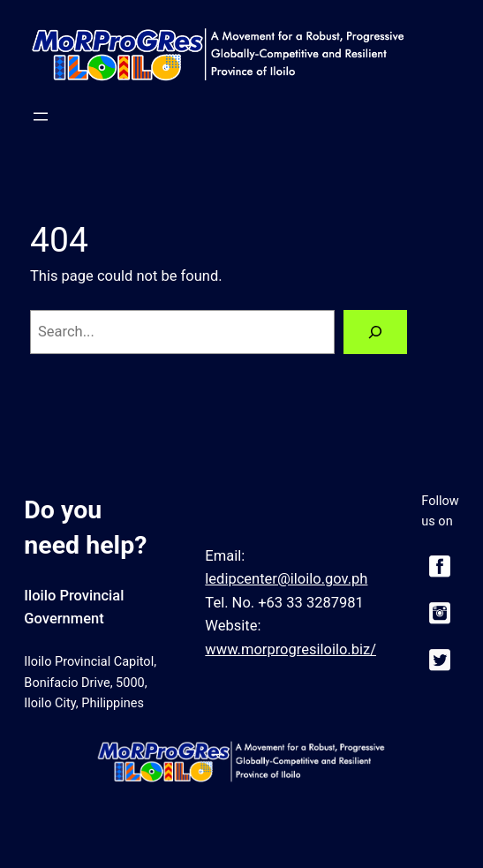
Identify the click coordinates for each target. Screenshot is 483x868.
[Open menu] (41, 117)
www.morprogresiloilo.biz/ (291, 649)
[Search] (375, 332)
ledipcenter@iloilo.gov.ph (286, 579)
